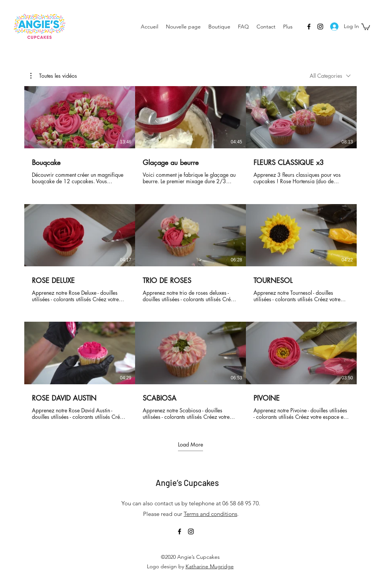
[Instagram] (320, 27)
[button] (366, 26)
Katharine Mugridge (210, 566)
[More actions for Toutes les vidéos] (54, 76)
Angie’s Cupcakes (187, 483)
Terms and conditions (210, 514)
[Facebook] (309, 27)
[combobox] (330, 76)
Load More (190, 445)
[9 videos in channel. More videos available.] (190, 253)
